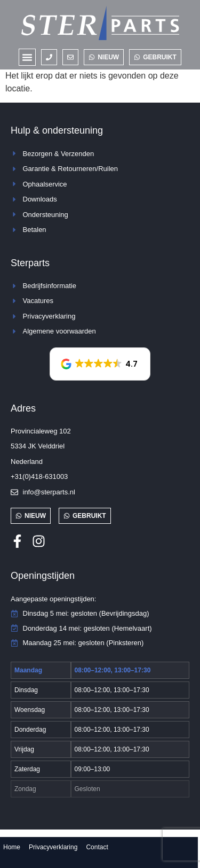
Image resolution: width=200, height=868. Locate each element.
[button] (27, 57)
